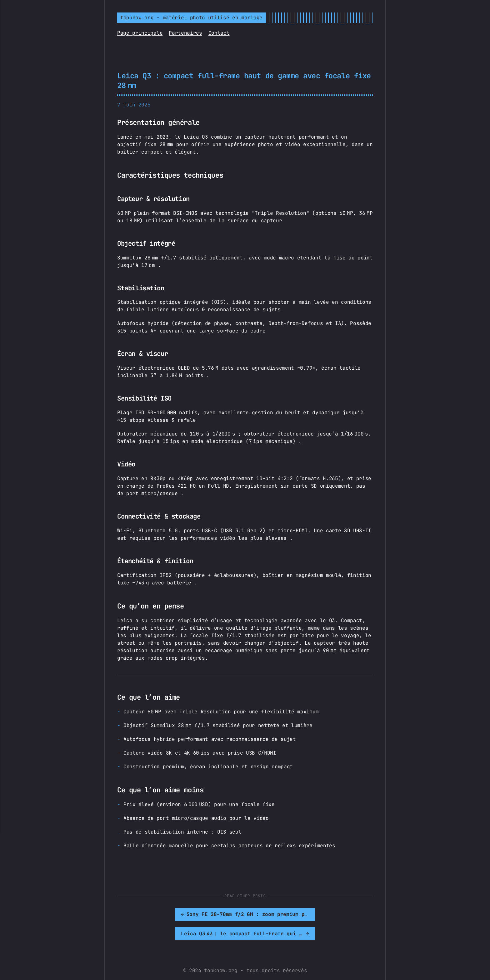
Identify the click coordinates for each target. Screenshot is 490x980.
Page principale (140, 33)
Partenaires (185, 33)
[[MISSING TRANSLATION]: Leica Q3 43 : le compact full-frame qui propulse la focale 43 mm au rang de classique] (309, 914)
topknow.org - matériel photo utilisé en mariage (191, 18)
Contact (219, 33)
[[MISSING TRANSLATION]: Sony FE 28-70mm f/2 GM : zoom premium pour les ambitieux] (181, 914)
